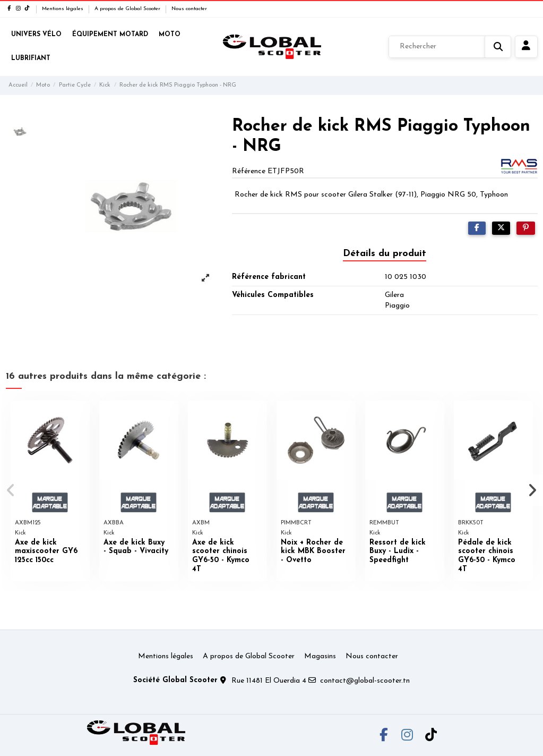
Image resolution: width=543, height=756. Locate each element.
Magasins (320, 656)
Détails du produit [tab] (385, 254)
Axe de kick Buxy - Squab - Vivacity (136, 547)
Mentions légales (63, 9)
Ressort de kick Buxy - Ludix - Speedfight (398, 552)
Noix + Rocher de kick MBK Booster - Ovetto (313, 552)
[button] (11, 490)
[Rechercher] (450, 47)
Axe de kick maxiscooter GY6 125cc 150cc (46, 552)
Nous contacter (189, 9)
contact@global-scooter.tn (365, 681)
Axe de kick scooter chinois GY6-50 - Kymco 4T (221, 556)
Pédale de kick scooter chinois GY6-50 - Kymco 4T (487, 556)
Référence (249, 171)
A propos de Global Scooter (128, 9)
